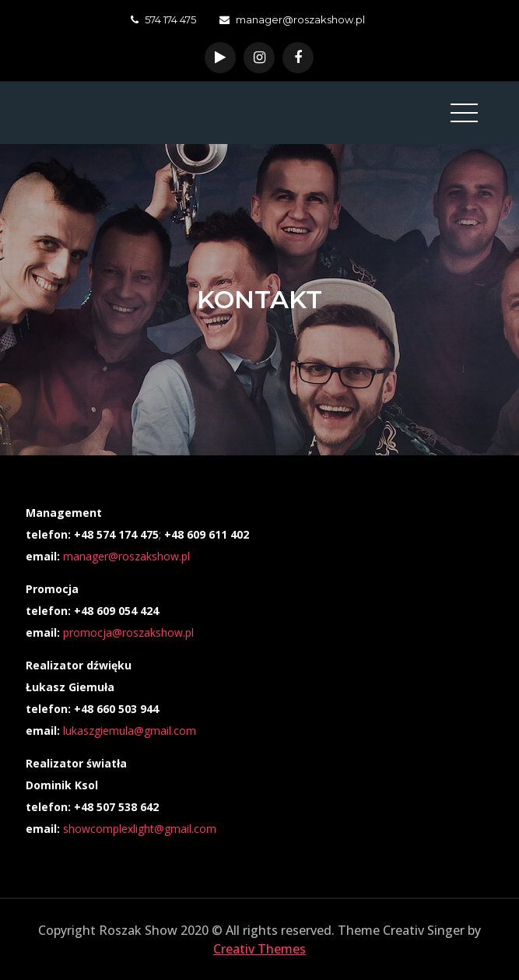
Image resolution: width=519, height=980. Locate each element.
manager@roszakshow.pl (292, 19)
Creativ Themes (259, 949)
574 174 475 (163, 19)
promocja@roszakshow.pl (128, 632)
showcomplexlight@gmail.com (140, 829)
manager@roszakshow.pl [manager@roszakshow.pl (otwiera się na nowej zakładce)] (126, 556)
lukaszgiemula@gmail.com (130, 731)
